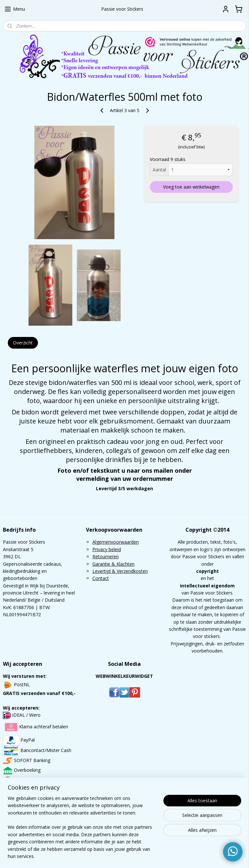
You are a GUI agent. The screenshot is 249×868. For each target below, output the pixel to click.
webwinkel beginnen (144, 856)
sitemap (105, 856)
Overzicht (23, 343)
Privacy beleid (107, 549)
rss (119, 856)
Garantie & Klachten (113, 564)
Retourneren (106, 556)
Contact (101, 578)
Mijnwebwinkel (200, 856)
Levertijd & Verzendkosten (120, 571)
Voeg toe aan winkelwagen (191, 186)
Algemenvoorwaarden (116, 542)
